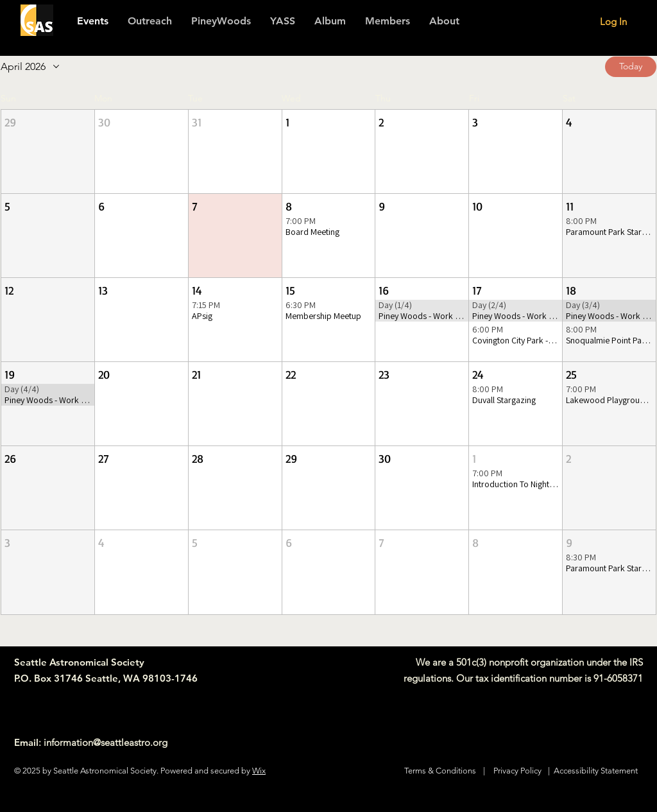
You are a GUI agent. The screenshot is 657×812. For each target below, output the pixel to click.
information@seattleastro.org (106, 742)
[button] (388, 21)
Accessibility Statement (596, 771)
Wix (259, 771)
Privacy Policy (517, 771)
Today (631, 66)
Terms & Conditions (440, 771)
